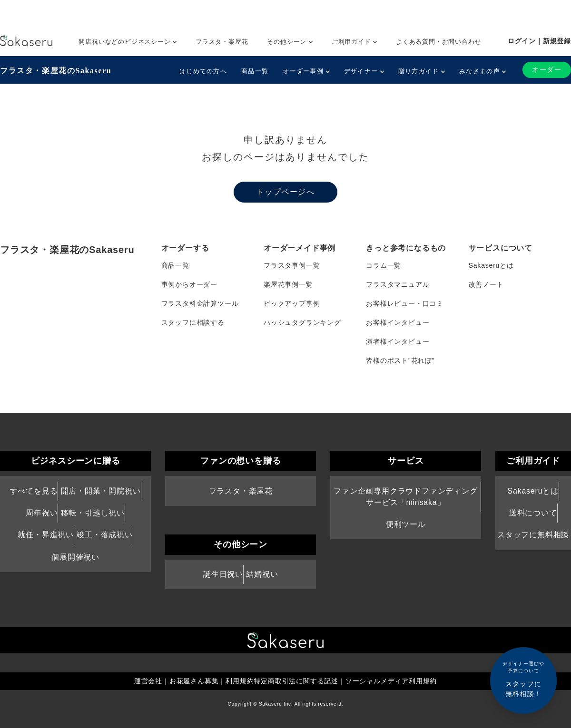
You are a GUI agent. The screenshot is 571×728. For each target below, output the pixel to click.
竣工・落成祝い (105, 535)
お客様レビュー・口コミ (405, 303)
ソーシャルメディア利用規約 (391, 681)
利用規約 (240, 681)
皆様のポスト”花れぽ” (400, 360)
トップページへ (285, 192)
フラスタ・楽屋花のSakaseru (56, 71)
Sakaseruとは (491, 265)
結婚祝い (262, 574)
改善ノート (486, 284)
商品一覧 (255, 71)
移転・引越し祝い (93, 513)
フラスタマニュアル (398, 284)
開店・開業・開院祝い (101, 491)
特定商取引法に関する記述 (296, 681)
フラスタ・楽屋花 (222, 42)
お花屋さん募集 (194, 681)
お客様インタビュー (398, 322)
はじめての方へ (203, 71)
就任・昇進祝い (46, 535)
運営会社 (148, 681)
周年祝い (42, 513)
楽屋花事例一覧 (288, 284)
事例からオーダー (189, 284)
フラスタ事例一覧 (292, 265)
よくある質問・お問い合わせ (438, 42)
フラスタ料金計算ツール (200, 303)
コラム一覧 (384, 265)
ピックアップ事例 (292, 303)
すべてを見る (34, 491)
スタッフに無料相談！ (523, 679)
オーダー (547, 70)
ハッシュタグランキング (302, 322)
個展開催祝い (75, 557)
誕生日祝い (223, 574)
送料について (533, 513)
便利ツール (406, 524)
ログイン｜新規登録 (539, 41)
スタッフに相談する (193, 322)
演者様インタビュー (398, 341)
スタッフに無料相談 (533, 535)
